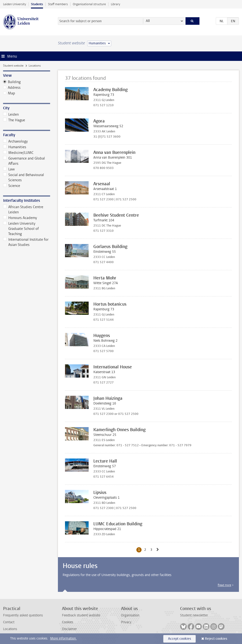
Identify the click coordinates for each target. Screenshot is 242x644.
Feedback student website (81, 615)
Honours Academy (20, 218)
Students (37, 4)
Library (115, 4)
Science (12, 186)
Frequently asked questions (23, 615)
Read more (224, 585)
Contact (9, 622)
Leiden (11, 114)
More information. (63, 638)
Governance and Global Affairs (24, 161)
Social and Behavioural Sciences (24, 177)
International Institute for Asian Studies (26, 242)
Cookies (67, 622)
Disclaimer (69, 629)
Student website (13, 66)
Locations (10, 629)
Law (9, 169)
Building (14, 82)
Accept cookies (179, 639)
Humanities (15, 147)
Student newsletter (194, 615)
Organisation (130, 615)
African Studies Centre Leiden (23, 210)
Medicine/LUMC (18, 153)
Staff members (58, 4)
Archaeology (15, 141)
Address (14, 88)
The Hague (14, 120)
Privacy (126, 622)
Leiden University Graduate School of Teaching (21, 229)
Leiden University (15, 4)
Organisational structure (89, 4)
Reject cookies (216, 639)
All (148, 21)
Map (11, 93)
